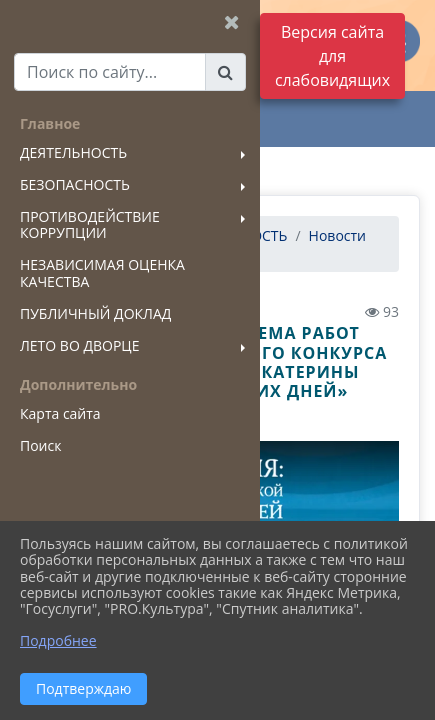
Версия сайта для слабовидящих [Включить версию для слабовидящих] (332, 56)
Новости (337, 235)
